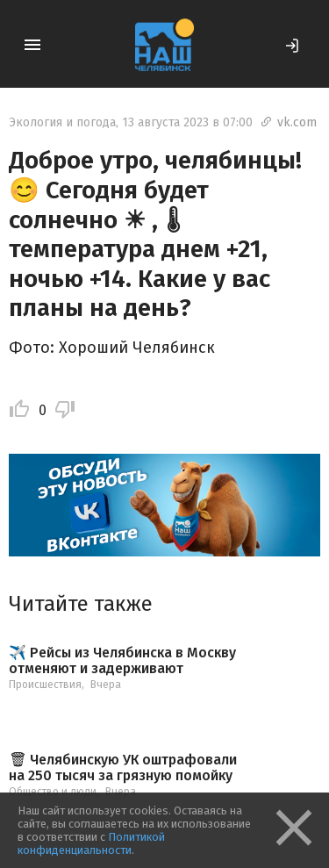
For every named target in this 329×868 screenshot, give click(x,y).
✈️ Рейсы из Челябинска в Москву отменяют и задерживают (122, 660)
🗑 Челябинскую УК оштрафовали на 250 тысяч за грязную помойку (123, 768)
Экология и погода (62, 122)
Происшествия (45, 685)
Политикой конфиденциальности (91, 843)
